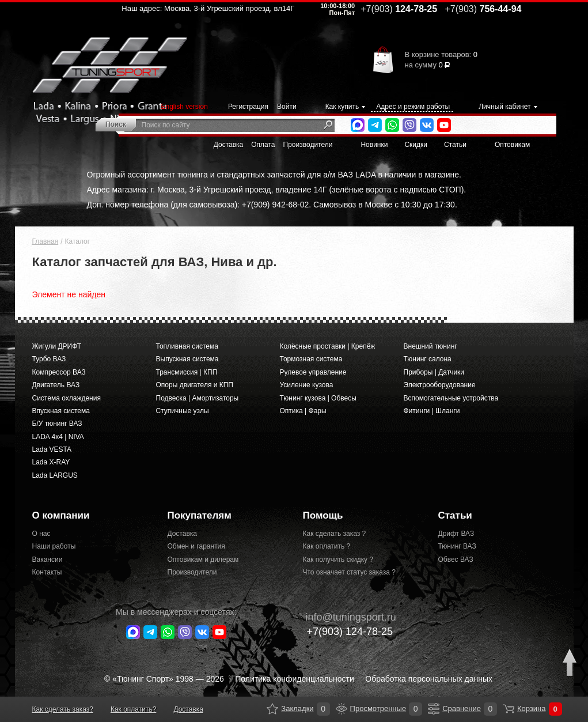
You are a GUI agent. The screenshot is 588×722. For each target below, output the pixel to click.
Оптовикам (512, 145)
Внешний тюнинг (430, 346)
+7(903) (344, 631)
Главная (45, 241)
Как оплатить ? (327, 546)
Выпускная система (187, 359)
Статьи (455, 145)
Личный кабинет (504, 107)
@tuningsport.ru (345, 617)
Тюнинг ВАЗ (457, 546)
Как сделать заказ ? (335, 534)
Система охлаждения (67, 398)
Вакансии (48, 560)
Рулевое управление (313, 372)
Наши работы (54, 546)
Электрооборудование (440, 385)
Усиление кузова (307, 385)
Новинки (374, 145)
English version (185, 107)
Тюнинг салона (428, 359)
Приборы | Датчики (434, 372)
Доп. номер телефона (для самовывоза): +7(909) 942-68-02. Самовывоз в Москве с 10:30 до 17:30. (272, 205)
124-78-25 (399, 9)
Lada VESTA (52, 449)
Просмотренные (342, 709)
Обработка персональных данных (429, 679)
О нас (41, 534)
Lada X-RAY (51, 462)
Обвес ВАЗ (456, 560)
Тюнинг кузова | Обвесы (318, 398)
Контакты (47, 572)
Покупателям (200, 515)
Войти (287, 107)
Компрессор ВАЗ (59, 372)
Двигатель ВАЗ (56, 385)
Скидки (416, 145)
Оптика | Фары (303, 411)
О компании (61, 515)
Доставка (229, 145)
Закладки (272, 709)
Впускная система (61, 411)
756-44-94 (483, 9)
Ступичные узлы (183, 411)
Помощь (323, 515)
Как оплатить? (133, 709)
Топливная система (187, 346)
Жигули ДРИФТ (57, 346)
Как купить (342, 107)
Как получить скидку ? (338, 560)
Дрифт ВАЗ (456, 534)
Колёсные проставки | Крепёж (328, 346)
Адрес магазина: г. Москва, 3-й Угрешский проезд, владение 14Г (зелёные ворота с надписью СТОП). (277, 190)
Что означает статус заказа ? (350, 572)
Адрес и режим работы (413, 107)
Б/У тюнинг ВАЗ (57, 424)
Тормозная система (311, 359)
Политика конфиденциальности (295, 679)
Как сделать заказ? (63, 709)
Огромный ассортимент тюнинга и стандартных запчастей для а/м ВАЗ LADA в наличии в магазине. (274, 175)
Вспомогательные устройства (451, 398)
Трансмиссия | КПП (187, 372)
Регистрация (248, 107)
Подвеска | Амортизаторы (198, 398)
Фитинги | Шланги (432, 411)
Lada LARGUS (55, 475)
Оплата (263, 145)
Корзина (509, 709)
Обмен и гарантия (196, 546)
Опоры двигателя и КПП (195, 385)
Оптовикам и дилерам (203, 560)
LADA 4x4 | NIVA (58, 437)
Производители (308, 145)
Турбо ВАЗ (49, 359)
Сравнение (434, 709)
